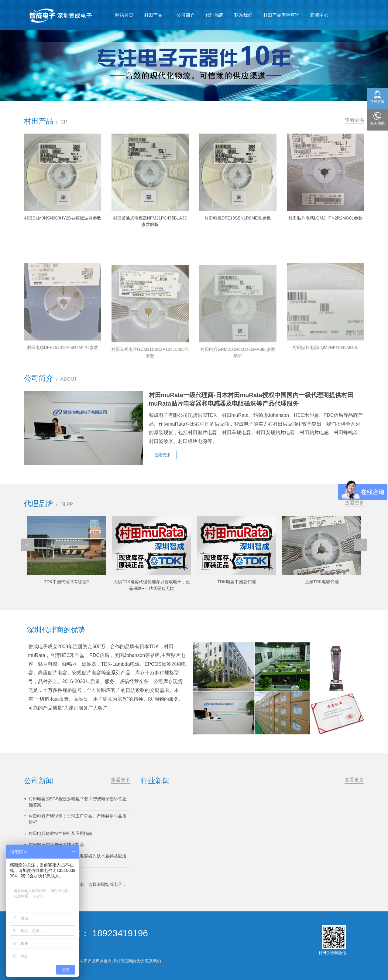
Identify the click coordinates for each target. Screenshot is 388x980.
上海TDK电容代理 (322, 582)
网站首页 (124, 15)
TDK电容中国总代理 (237, 582)
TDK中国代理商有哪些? (67, 582)
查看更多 (355, 120)
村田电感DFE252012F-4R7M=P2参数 (63, 409)
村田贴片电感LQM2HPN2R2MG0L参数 (325, 218)
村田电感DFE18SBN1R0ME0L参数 (238, 218)
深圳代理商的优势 (128, 961)
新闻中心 (319, 12)
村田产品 (153, 12)
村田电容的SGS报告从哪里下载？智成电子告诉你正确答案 (78, 802)
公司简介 (186, 15)
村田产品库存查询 (281, 15)
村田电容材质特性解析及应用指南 (60, 833)
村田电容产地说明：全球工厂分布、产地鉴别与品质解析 (77, 819)
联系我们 (243, 15)
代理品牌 (215, 15)
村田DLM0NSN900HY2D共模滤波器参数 (63, 218)
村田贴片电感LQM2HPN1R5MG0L (325, 409)
